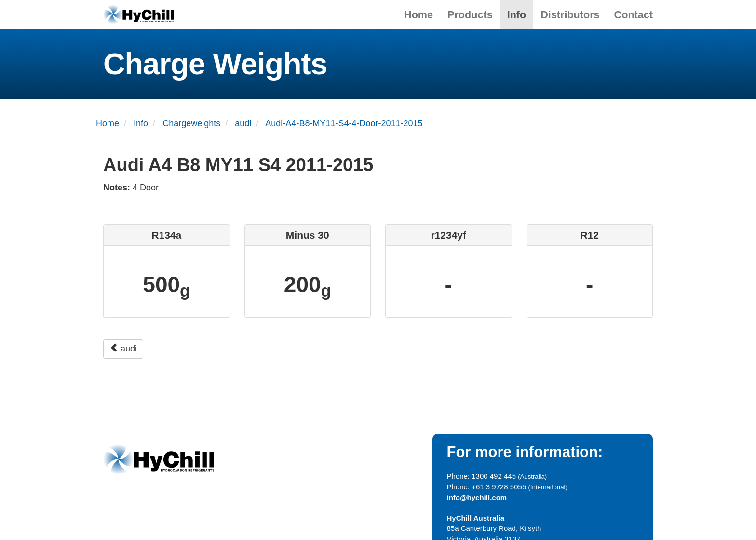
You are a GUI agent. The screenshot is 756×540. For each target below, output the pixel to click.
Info (517, 15)
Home (418, 15)
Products (470, 15)
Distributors (570, 15)
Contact (634, 15)
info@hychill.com (477, 497)
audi (123, 348)
